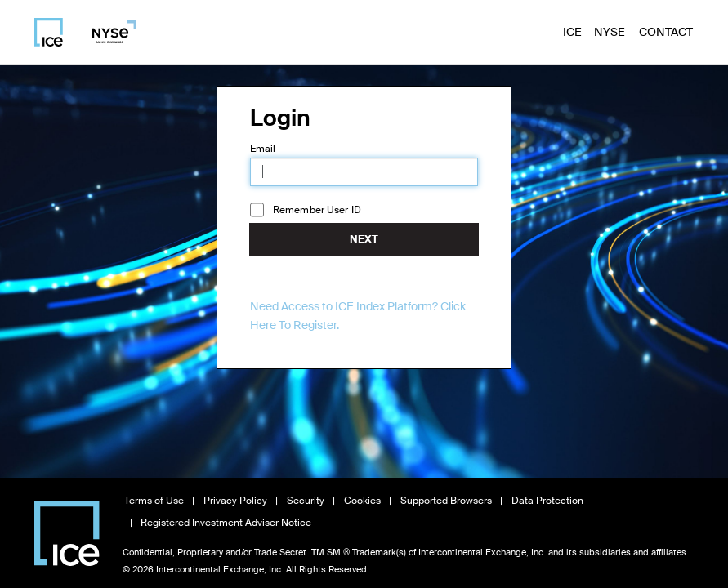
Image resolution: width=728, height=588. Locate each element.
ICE (572, 32)
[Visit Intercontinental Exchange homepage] (67, 533)
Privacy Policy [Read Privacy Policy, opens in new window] (235, 501)
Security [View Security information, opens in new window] (306, 501)
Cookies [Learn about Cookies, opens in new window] (362, 501)
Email (263, 149)
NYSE (610, 32)
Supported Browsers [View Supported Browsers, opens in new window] (446, 501)
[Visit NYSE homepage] (108, 32)
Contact (666, 32)
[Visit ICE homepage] (49, 32)
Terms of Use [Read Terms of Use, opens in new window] (154, 501)
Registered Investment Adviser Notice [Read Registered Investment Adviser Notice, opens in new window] (226, 523)
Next (364, 239)
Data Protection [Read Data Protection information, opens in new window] (547, 501)
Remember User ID (317, 210)
